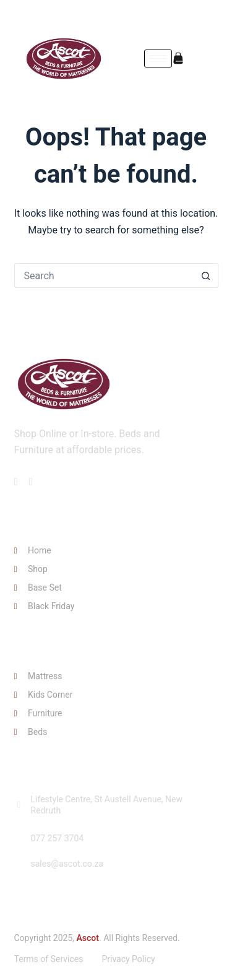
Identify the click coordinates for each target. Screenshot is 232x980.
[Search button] (206, 275)
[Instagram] (211, 15)
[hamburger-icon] (158, 59)
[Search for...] (104, 275)
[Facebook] (190, 15)
